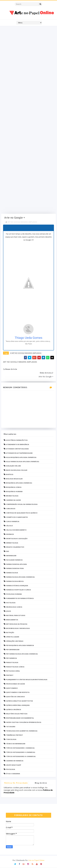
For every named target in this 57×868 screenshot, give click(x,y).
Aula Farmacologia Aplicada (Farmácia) (23, 462)
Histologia (11, 603)
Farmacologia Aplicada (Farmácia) (20, 577)
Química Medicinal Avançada (18, 705)
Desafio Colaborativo (15, 547)
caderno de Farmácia (15, 761)
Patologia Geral (13, 671)
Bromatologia (12, 496)
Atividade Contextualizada (17, 449)
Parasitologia (12, 662)
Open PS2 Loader (13, 637)
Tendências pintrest (15, 735)
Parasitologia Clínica (15, 667)
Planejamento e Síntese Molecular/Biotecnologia (27, 680)
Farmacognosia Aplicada (16, 564)
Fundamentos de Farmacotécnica (20, 598)
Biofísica (10, 474)
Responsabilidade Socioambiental (20, 718)
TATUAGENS (11, 727)
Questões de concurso (15, 697)
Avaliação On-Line (13, 466)
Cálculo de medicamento (16, 530)
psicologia (11, 769)
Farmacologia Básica (15, 581)
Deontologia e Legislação (17, 539)
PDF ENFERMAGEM (13, 650)
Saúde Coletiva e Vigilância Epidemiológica (24, 722)
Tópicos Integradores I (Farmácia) (20, 748)
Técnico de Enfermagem (16, 744)
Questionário (12, 688)
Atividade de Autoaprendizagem (19, 453)
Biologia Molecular (14, 479)
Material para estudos (16, 615)
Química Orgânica (14, 709)
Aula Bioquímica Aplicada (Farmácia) (21, 457)
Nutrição (10, 633)
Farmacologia (12, 573)
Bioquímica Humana (14, 491)
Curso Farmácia (13, 521)
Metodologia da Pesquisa (17, 624)
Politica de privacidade (16, 783)
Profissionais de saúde (15, 684)
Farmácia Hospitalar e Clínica (18, 590)
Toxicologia (11, 739)
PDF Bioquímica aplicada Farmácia (20, 645)
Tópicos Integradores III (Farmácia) (21, 757)
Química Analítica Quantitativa (20, 701)
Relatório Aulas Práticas (17, 714)
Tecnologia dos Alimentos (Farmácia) (22, 731)
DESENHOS (10, 534)
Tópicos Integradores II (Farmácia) (21, 752)
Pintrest (10, 675)
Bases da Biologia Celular (17, 470)
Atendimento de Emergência (18, 445)
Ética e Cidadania (13, 774)
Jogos (9, 611)
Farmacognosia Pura (15, 568)
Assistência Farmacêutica (17, 440)
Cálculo (9, 526)
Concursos (11, 509)
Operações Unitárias (15, 641)
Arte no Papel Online (36, 860)
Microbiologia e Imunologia (18, 628)
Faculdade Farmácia (14, 560)
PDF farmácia (11, 658)
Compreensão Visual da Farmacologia (22, 504)
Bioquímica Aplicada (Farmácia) (19, 483)
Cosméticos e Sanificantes (17, 517)
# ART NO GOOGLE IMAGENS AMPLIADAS (26, 353)
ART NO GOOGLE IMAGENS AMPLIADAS (22, 222)
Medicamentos (12, 620)
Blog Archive (41, 783)
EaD (8, 551)
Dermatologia (12, 543)
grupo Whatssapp (14, 765)
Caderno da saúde (13, 500)
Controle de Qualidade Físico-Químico (22, 513)
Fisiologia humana (14, 594)
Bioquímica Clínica (14, 487)
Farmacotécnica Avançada (17, 586)
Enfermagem (11, 556)
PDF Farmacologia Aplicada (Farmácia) (22, 654)
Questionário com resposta (18, 692)
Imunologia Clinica (14, 607)
